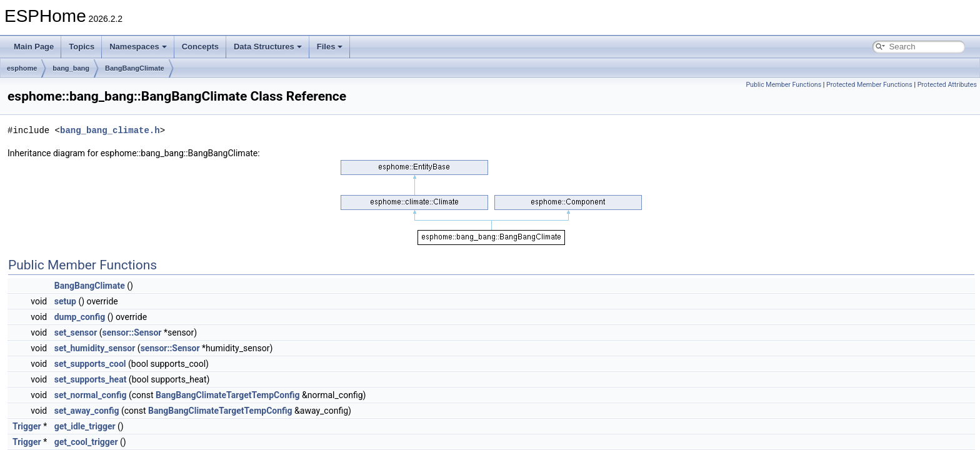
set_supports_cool (90, 364)
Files (330, 47)
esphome (22, 68)
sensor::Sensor (132, 332)
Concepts (200, 47)
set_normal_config (91, 395)
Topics (82, 47)
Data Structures (268, 47)
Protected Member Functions (869, 85)
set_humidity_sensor (95, 348)
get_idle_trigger (85, 426)
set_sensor (76, 332)
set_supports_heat (91, 379)
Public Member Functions (783, 85)
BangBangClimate (135, 68)
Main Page (34, 47)
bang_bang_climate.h (110, 130)
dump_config (80, 317)
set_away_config (87, 411)
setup (65, 301)
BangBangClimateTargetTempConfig (228, 395)
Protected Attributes (947, 85)
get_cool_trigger (86, 442)
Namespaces (138, 47)
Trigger (27, 426)
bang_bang (71, 68)
